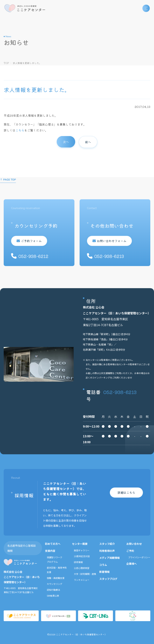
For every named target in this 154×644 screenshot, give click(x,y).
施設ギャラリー (82, 550)
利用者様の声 (107, 551)
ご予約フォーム (29, 241)
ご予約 (130, 551)
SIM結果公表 (53, 596)
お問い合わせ (134, 544)
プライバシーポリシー (139, 557)
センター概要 (80, 544)
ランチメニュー (82, 580)
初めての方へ (53, 544)
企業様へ (132, 564)
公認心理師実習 (82, 568)
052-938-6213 (120, 392)
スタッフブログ (108, 579)
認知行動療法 (53, 590)
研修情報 (78, 562)
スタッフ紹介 (107, 544)
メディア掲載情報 (110, 558)
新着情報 (104, 572)
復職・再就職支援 (56, 578)
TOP (6, 63)
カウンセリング (55, 584)
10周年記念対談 (82, 556)
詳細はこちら (126, 492)
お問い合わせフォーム (109, 241)
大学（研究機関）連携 (85, 574)
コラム (103, 565)
